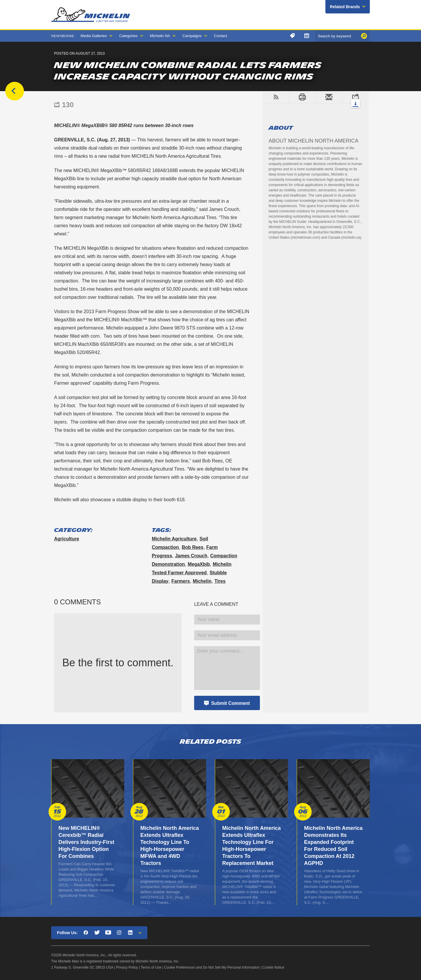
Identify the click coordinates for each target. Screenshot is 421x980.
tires (220, 581)
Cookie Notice (274, 967)
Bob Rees (193, 547)
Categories (128, 36)
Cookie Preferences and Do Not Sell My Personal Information (212, 967)
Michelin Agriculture (174, 539)
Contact (221, 36)
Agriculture (67, 539)
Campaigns (192, 36)
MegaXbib (199, 564)
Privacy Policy (127, 967)
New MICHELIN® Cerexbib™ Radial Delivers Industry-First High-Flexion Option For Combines (86, 842)
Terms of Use (151, 967)
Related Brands (345, 7)
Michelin (202, 581)
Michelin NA (160, 36)
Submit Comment (230, 703)
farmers (181, 581)
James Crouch (191, 556)
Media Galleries (94, 36)
